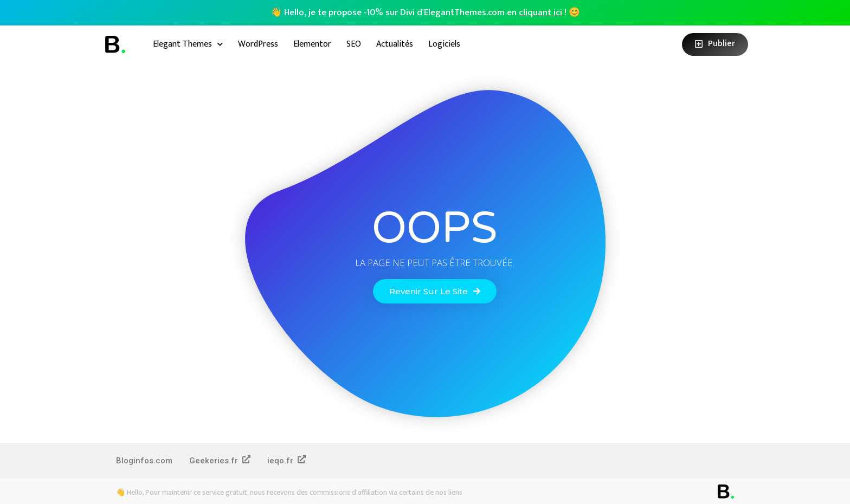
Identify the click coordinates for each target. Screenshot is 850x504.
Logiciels (444, 44)
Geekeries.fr (220, 461)
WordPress (258, 44)
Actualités (395, 44)
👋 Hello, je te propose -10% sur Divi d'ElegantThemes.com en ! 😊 (425, 12)
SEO (354, 44)
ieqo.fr (286, 461)
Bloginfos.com (144, 461)
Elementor (312, 44)
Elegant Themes (188, 44)
